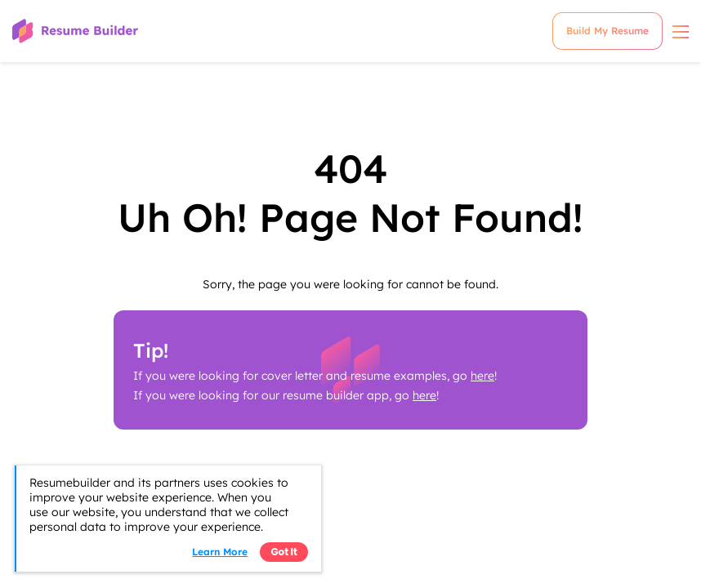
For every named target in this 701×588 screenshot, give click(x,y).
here (482, 376)
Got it (284, 552)
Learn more (220, 552)
